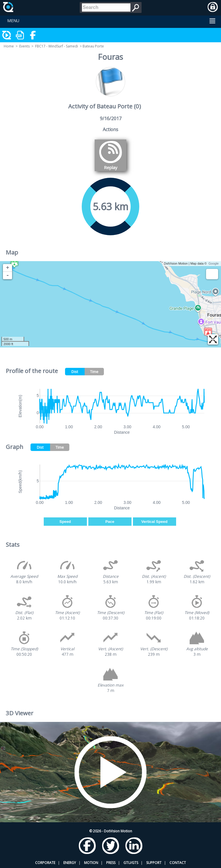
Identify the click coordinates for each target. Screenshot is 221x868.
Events (24, 46)
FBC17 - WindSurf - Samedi (57, 46)
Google (214, 263)
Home (9, 46)
